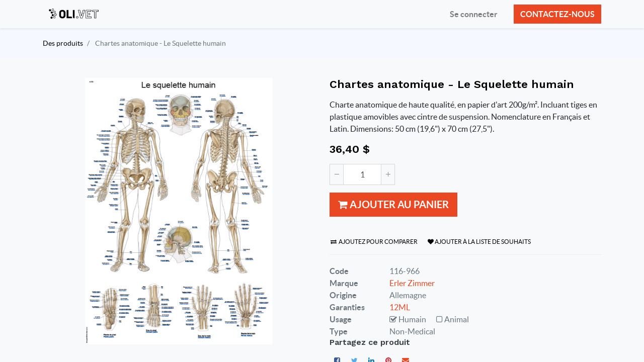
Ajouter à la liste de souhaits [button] (479, 242)
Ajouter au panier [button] (393, 204)
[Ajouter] (388, 174)
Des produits (63, 43)
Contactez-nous (557, 14)
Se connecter (474, 14)
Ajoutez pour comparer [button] (374, 242)
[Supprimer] (337, 174)
